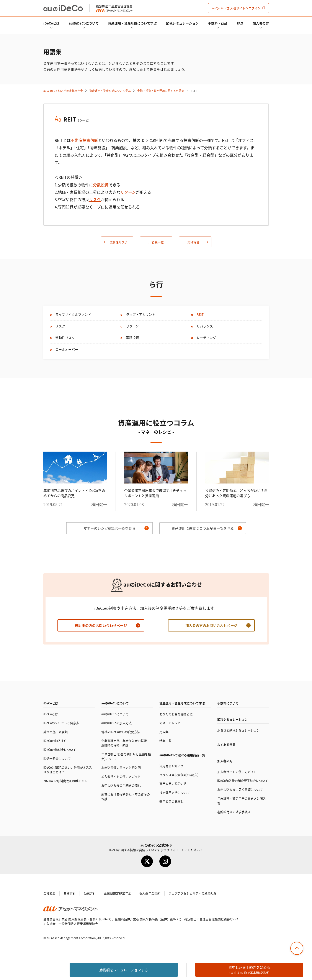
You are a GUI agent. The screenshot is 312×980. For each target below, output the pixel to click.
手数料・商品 (218, 23)
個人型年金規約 (150, 893)
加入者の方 (261, 23)
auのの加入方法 (116, 723)
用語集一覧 (156, 242)
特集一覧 (165, 741)
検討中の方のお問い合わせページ (101, 625)
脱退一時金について (57, 758)
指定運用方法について (175, 793)
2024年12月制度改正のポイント (65, 781)
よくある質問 (226, 745)
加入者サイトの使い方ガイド (121, 776)
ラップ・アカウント (141, 314)
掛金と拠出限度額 (56, 732)
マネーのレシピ (170, 723)
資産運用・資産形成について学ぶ (132, 23)
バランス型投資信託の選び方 (179, 775)
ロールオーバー (67, 349)
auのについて (84, 23)
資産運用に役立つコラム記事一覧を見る (203, 528)
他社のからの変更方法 (121, 732)
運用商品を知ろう (172, 766)
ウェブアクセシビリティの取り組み (193, 893)
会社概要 (49, 893)
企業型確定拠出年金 (118, 893)
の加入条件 (55, 741)
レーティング (206, 338)
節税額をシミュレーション (124, 970)
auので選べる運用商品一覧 (182, 755)
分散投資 (101, 185)
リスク (95, 199)
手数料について (228, 703)
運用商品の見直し (172, 801)
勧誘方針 (90, 893)
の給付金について (60, 750)
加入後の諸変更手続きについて (243, 781)
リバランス (205, 326)
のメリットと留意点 (61, 723)
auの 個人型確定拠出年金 (63, 91)
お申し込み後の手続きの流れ (121, 785)
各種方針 (70, 893)
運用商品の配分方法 (173, 784)
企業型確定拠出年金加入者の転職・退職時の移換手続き (126, 743)
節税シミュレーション (182, 23)
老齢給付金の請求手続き (234, 812)
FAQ (240, 23)
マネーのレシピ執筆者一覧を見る (109, 528)
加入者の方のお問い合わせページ (211, 625)
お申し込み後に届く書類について (240, 789)
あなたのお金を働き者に (176, 714)
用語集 (164, 732)
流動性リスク (119, 242)
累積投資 (193, 242)
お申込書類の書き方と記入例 (121, 768)
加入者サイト (236, 8)
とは (51, 23)
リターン (128, 192)
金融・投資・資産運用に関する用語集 (161, 91)
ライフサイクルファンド (73, 314)
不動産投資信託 (84, 140)
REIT (200, 314)
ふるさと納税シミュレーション (238, 730)
